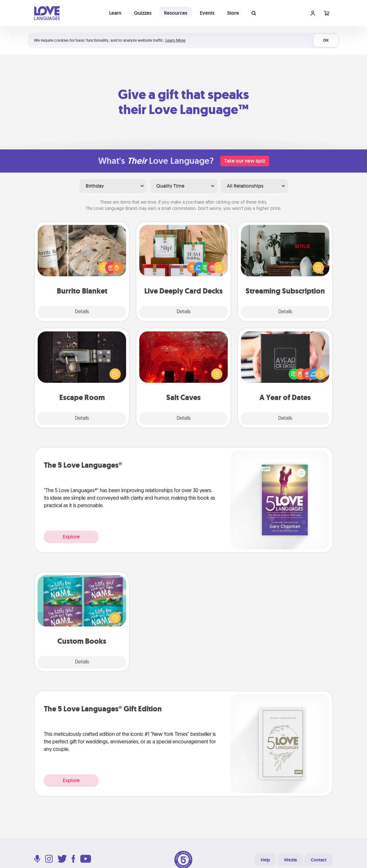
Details (82, 312)
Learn (115, 13)
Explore (71, 537)
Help (265, 860)
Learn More (175, 40)
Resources (176, 13)
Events (207, 13)
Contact (319, 860)
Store (233, 13)
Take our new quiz (245, 161)
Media (290, 860)
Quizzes (143, 13)
